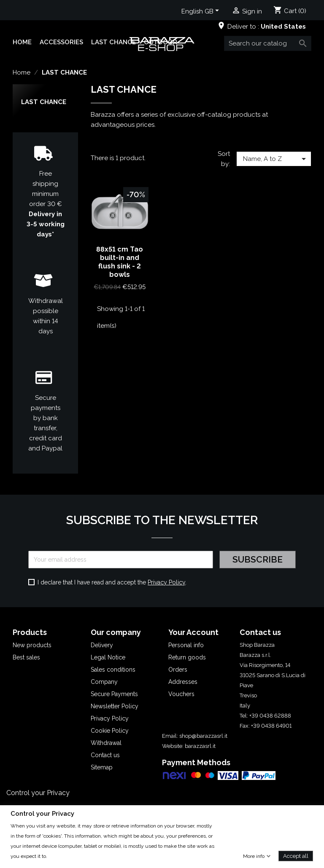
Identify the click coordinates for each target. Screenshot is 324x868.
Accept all (296, 856)
